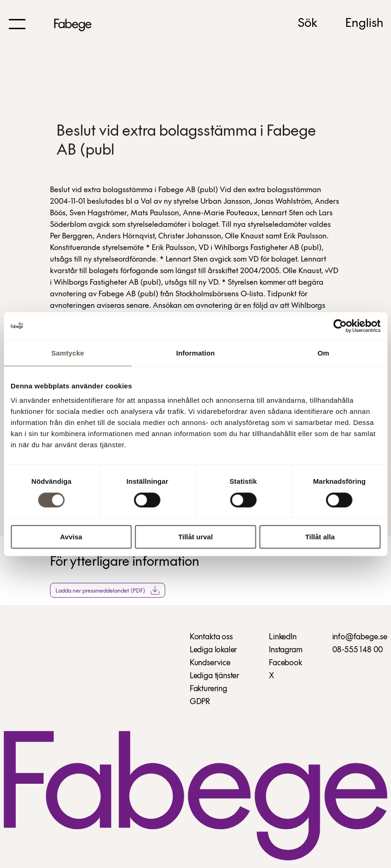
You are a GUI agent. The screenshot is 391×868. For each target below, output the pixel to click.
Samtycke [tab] (68, 353)
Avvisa (71, 537)
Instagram (285, 650)
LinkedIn (283, 637)
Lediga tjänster (214, 676)
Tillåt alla (320, 537)
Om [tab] (323, 353)
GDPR (200, 702)
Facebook (285, 663)
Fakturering (208, 689)
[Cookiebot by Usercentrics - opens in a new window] (340, 326)
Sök (307, 24)
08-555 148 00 (358, 650)
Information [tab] (196, 353)
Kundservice (210, 663)
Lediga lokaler (213, 650)
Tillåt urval (195, 537)
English (364, 24)
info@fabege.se (360, 637)
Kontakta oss (211, 637)
